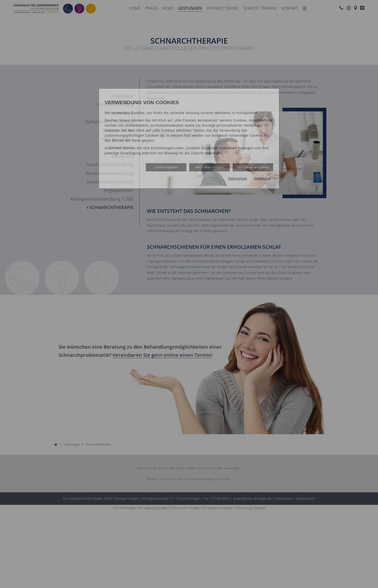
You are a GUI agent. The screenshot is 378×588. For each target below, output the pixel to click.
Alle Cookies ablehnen (209, 167)
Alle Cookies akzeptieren (253, 167)
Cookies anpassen (166, 167)
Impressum (263, 178)
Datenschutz (238, 178)
